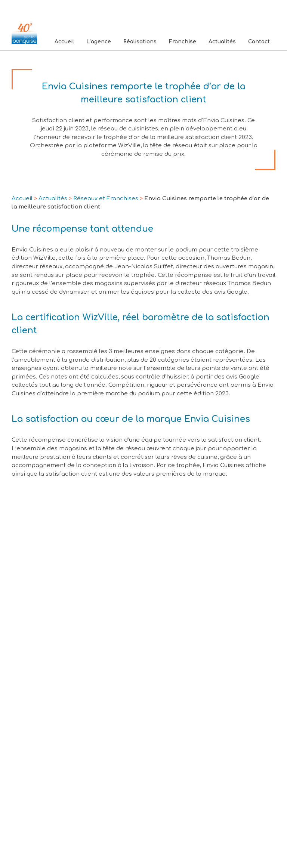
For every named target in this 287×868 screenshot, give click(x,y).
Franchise (183, 42)
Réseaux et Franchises (106, 199)
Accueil (64, 42)
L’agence (99, 42)
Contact (259, 42)
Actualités (222, 42)
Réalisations (140, 42)
